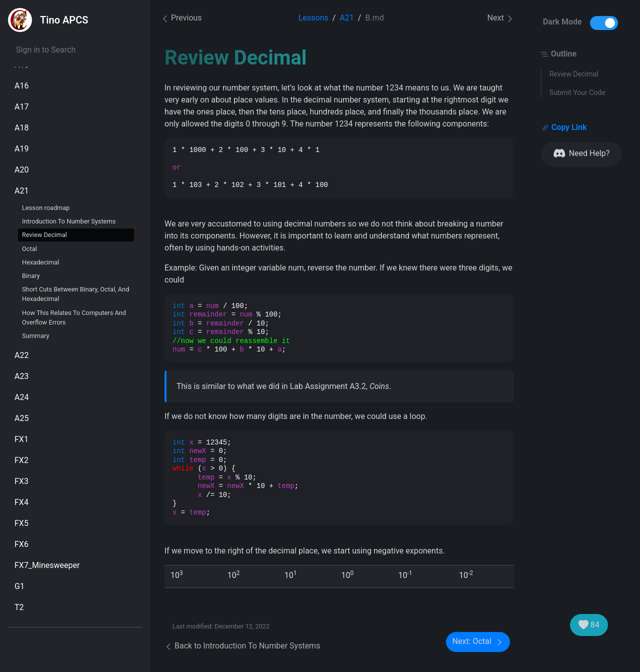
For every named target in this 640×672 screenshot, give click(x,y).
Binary (31, 276)
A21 (21, 191)
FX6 (21, 544)
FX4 (21, 502)
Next (501, 18)
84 (589, 625)
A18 (21, 128)
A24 (21, 397)
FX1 (21, 439)
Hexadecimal (40, 262)
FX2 (21, 460)
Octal (29, 249)
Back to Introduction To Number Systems (242, 646)
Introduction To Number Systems (69, 221)
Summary (36, 336)
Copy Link (564, 128)
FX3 (21, 481)
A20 (21, 170)
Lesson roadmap (46, 208)
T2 (19, 607)
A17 (21, 107)
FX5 (21, 523)
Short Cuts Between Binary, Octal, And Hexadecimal (75, 294)
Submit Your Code (577, 92)
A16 (21, 86)
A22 (21, 355)
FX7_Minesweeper (47, 565)
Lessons (313, 18)
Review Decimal (44, 235)
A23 (21, 376)
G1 (19, 586)
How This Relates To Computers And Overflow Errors (74, 317)
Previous (181, 18)
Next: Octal (478, 642)
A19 (21, 149)
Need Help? (582, 154)
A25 (21, 418)
